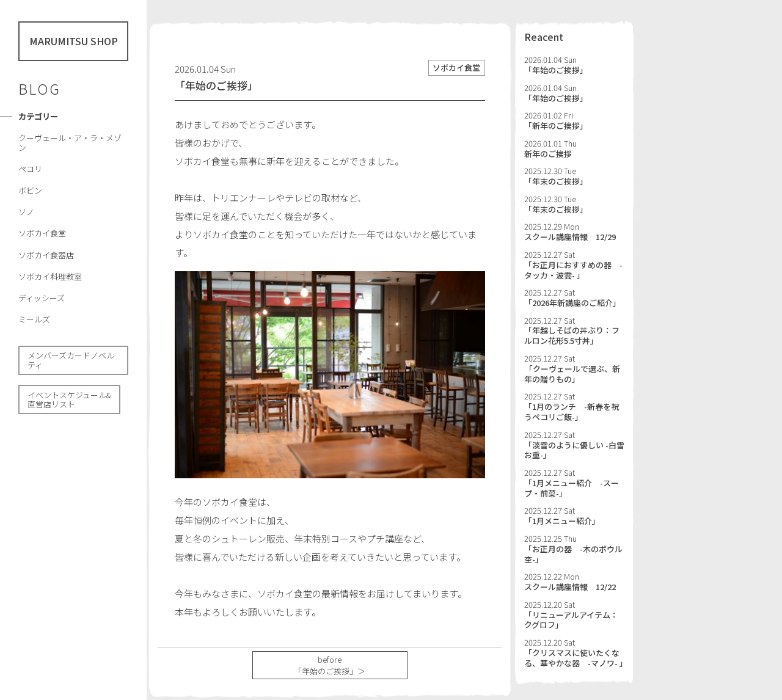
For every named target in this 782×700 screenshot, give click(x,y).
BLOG (39, 89)
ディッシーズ (42, 298)
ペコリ (30, 169)
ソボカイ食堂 (42, 233)
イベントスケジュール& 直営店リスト (69, 400)
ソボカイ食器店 (46, 255)
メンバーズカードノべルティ (71, 360)
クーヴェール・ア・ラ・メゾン (70, 143)
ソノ (26, 212)
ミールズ (34, 319)
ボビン (30, 190)
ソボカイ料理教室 (50, 276)
